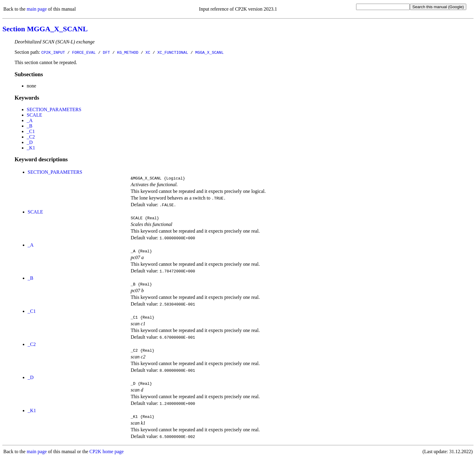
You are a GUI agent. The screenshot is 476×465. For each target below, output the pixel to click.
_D (30, 142)
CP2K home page (107, 459)
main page (37, 9)
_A (30, 120)
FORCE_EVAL (84, 52)
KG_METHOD (128, 52)
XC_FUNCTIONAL (173, 52)
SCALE (34, 115)
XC (148, 52)
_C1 (31, 131)
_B (30, 126)
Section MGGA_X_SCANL (45, 29)
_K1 (31, 148)
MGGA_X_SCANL (209, 52)
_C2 (31, 137)
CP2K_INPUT (53, 52)
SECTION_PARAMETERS (54, 109)
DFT (106, 52)
